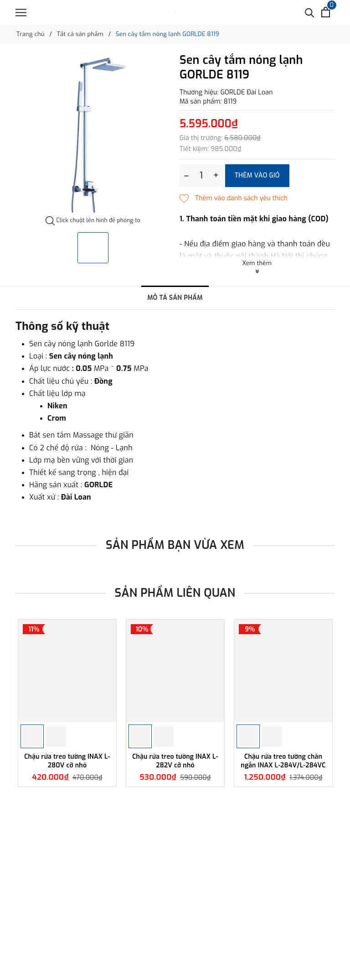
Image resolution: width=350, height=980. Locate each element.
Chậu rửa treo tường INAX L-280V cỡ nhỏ (67, 761)
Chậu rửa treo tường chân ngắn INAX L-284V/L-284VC (283, 761)
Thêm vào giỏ (257, 175)
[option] (93, 135)
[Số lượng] (201, 176)
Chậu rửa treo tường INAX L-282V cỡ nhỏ (175, 761)
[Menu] (21, 13)
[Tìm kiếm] (310, 12)
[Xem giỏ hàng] (326, 12)
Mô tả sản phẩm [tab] (175, 298)
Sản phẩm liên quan (175, 593)
